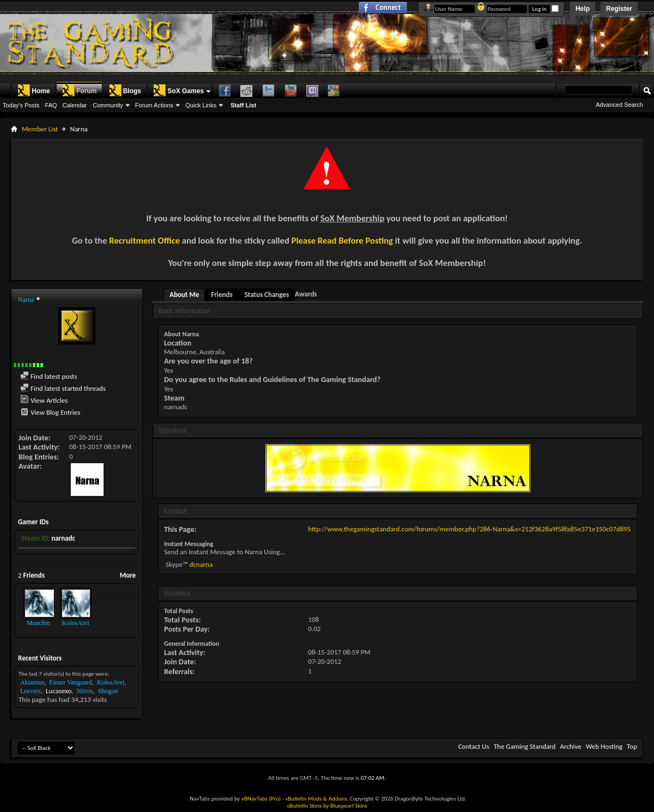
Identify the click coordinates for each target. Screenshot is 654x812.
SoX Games (178, 90)
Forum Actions (154, 105)
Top (632, 746)
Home (34, 90)
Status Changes (267, 295)
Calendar (75, 105)
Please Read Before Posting (342, 240)
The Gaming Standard (525, 746)
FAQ (51, 105)
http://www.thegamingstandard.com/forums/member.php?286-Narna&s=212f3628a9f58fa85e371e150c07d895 (469, 529)
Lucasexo (59, 691)
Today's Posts (21, 105)
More (128, 575)
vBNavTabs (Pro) (261, 799)
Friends (222, 295)
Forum (79, 90)
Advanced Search (619, 105)
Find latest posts (49, 376)
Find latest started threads (63, 388)
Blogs (125, 90)
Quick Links (201, 105)
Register (619, 9)
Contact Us (474, 746)
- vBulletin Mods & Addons (315, 799)
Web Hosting (604, 746)
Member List (40, 129)
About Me (184, 295)
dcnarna (201, 564)
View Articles (44, 400)
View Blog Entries (50, 412)
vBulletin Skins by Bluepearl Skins (327, 806)
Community (108, 105)
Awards (306, 294)
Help (583, 9)
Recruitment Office (144, 240)
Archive (570, 746)
